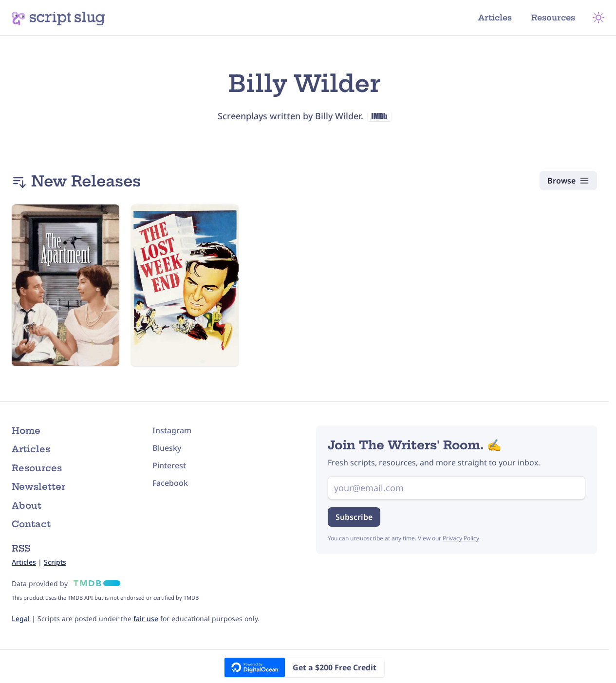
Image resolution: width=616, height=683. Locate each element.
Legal (21, 618)
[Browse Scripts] (568, 181)
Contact (31, 524)
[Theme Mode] (598, 18)
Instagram (172, 430)
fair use (146, 618)
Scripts (55, 562)
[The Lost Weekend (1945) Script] (185, 285)
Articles (495, 18)
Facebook (170, 483)
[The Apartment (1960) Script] (65, 285)
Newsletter (38, 487)
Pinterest (169, 465)
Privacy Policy (461, 538)
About (27, 506)
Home (26, 431)
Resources (553, 18)
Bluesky (167, 448)
